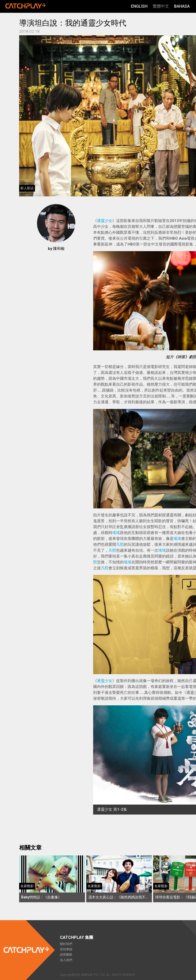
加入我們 (66, 960)
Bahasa (182, 6)
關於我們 (66, 944)
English (139, 6)
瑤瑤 (116, 533)
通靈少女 (105, 221)
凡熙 (120, 544)
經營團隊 (66, 955)
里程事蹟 (66, 949)
